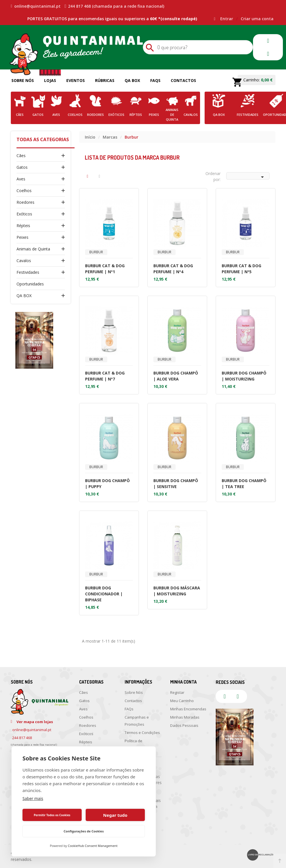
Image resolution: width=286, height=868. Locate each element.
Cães (21, 156)
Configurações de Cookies (84, 831)
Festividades (28, 272)
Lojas (50, 80)
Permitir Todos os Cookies (52, 815)
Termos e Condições (142, 733)
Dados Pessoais (184, 725)
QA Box (132, 80)
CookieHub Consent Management (93, 846)
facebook (268, 41)
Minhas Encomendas (188, 709)
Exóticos (24, 214)
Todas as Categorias (43, 139)
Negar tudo (115, 815)
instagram (268, 54)
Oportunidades (30, 284)
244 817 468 (22, 738)
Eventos (76, 80)
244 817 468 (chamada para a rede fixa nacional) (115, 6)
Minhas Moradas (185, 717)
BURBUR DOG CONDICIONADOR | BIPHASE (104, 594)
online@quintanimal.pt (36, 6)
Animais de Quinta (33, 249)
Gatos (22, 167)
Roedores (25, 202)
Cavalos (24, 261)
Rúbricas (105, 80)
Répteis (23, 226)
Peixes (22, 237)
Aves (21, 179)
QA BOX (24, 296)
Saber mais (33, 798)
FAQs (155, 80)
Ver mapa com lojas (35, 722)
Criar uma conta (257, 19)
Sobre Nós (23, 80)
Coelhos (24, 191)
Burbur (96, 252)
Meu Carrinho (182, 701)
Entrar (227, 19)
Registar (177, 692)
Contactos (183, 80)
